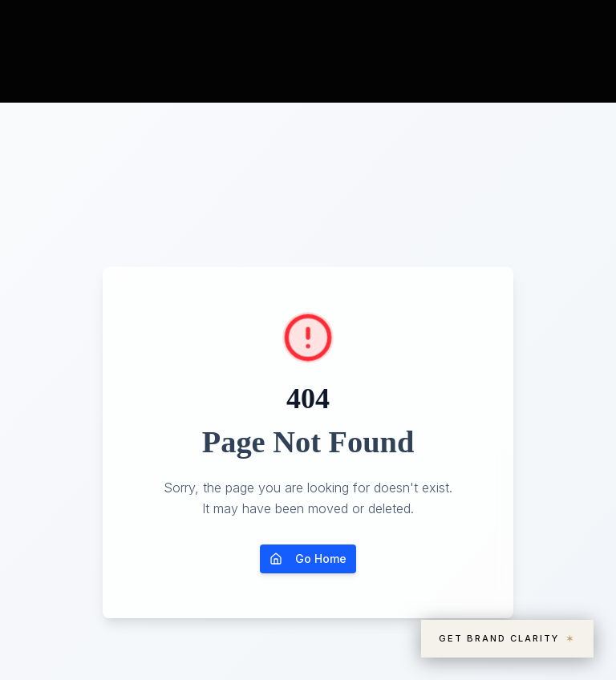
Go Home (308, 559)
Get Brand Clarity (507, 639)
